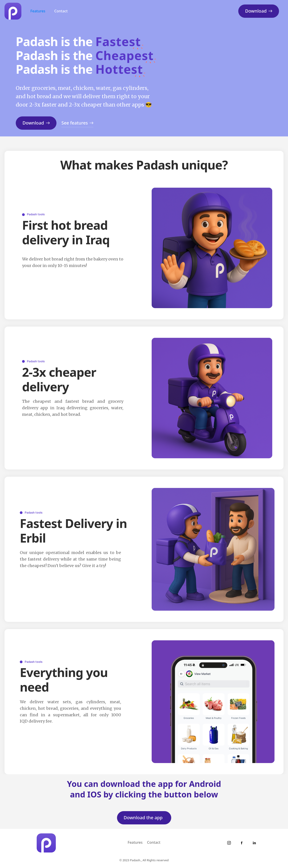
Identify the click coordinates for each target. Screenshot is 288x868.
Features (38, 11)
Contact (61, 11)
